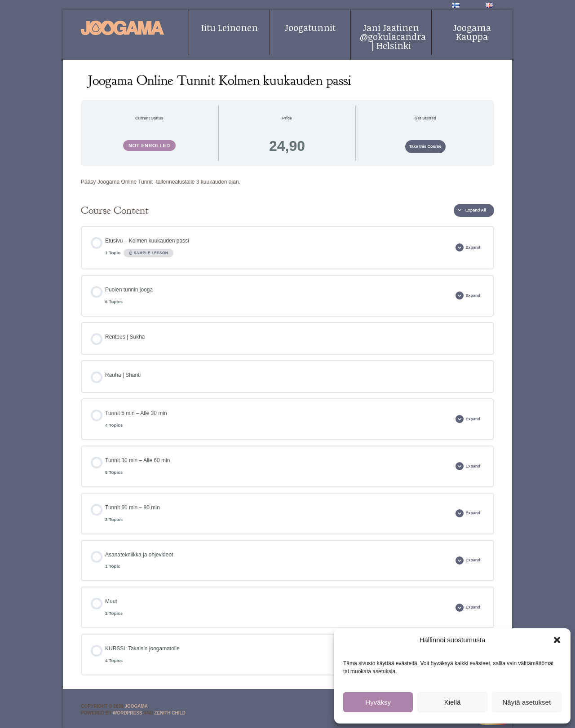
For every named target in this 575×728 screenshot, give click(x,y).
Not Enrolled (149, 146)
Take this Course (425, 146)
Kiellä (453, 702)
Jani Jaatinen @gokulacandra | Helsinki (393, 36)
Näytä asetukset (527, 702)
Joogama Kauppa (472, 32)
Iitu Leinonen (230, 27)
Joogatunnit (310, 27)
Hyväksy (378, 702)
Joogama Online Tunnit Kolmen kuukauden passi (220, 80)
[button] (557, 640)
